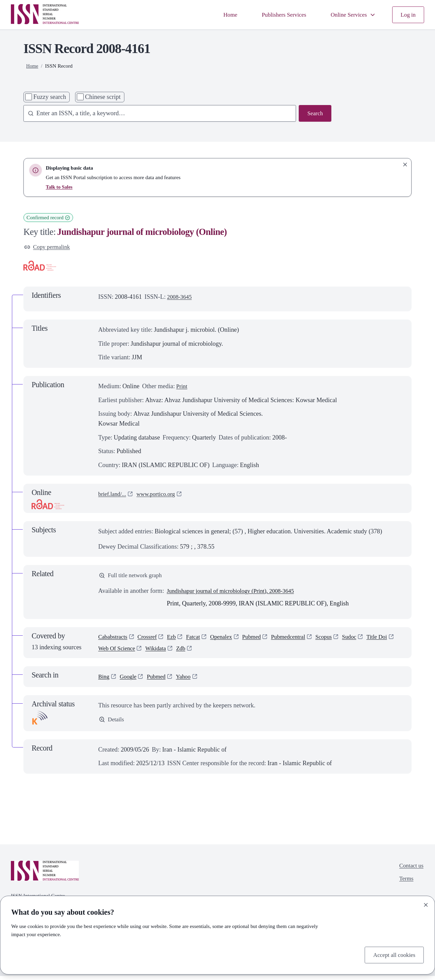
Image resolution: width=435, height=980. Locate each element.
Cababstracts (114, 640)
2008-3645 (181, 298)
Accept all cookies (392, 954)
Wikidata (193, 652)
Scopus (338, 640)
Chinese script (103, 97)
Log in (407, 15)
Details (112, 724)
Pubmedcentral (300, 640)
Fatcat (199, 640)
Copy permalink (49, 247)
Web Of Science (151, 652)
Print (182, 387)
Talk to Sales (60, 187)
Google (130, 681)
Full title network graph (133, 577)
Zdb (219, 652)
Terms (405, 884)
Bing (104, 681)
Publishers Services (277, 15)
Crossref (151, 640)
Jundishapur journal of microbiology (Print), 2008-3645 (237, 593)
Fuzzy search (50, 97)
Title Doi (109, 652)
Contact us (410, 871)
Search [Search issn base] (314, 114)
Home (221, 15)
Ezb (177, 640)
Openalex (229, 640)
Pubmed (261, 640)
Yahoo (188, 681)
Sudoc (365, 640)
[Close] (426, 904)
